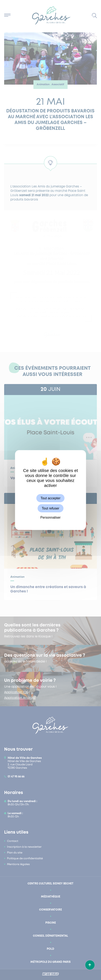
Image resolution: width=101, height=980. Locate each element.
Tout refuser (50, 508)
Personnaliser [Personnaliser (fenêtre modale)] (50, 517)
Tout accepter (50, 498)
